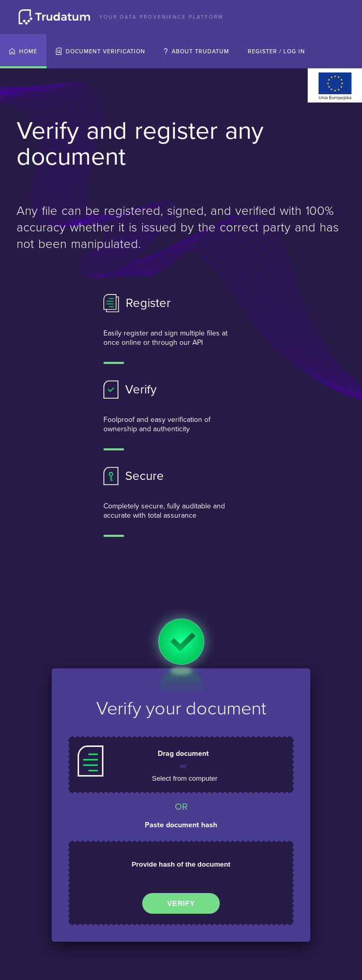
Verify (181, 903)
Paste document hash (181, 825)
